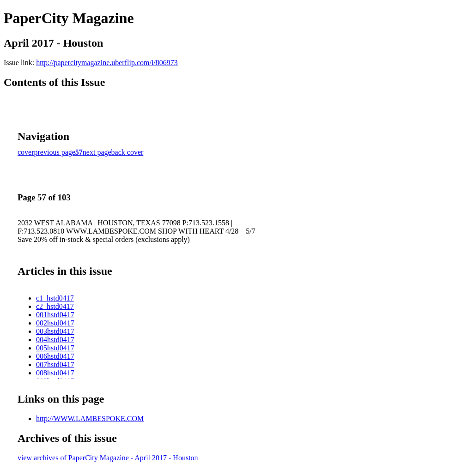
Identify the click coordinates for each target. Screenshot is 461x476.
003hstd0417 (55, 331)
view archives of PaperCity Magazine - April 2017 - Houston (108, 458)
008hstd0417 (55, 373)
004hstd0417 (55, 340)
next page (97, 152)
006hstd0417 (55, 356)
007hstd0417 (55, 365)
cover (26, 152)
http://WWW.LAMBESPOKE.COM (90, 419)
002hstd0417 (55, 323)
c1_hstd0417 (55, 298)
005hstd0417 (55, 348)
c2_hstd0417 (55, 306)
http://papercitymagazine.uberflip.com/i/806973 (107, 63)
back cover (127, 152)
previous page (55, 152)
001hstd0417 (55, 315)
